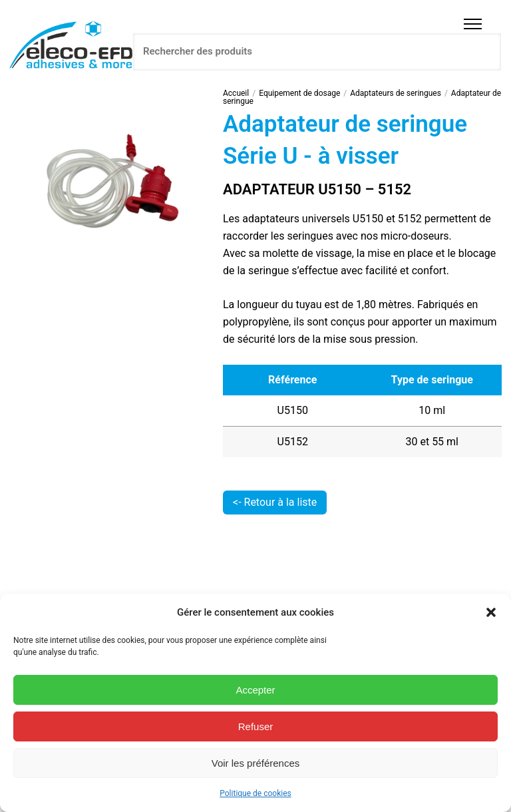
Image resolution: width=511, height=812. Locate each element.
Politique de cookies (255, 793)
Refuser (256, 726)
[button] (491, 612)
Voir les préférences (256, 763)
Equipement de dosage (299, 93)
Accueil (236, 93)
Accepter (255, 690)
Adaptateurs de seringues (396, 93)
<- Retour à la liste (275, 502)
